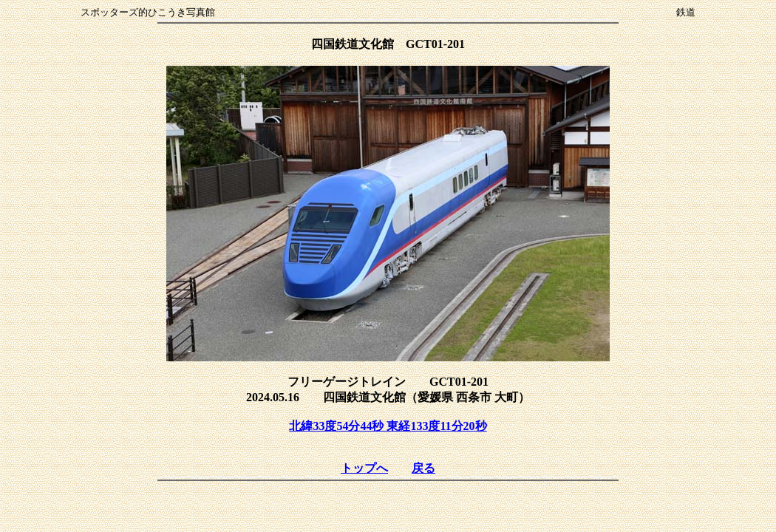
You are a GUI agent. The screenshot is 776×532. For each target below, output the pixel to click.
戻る (423, 468)
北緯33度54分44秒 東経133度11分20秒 (388, 426)
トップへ (364, 468)
